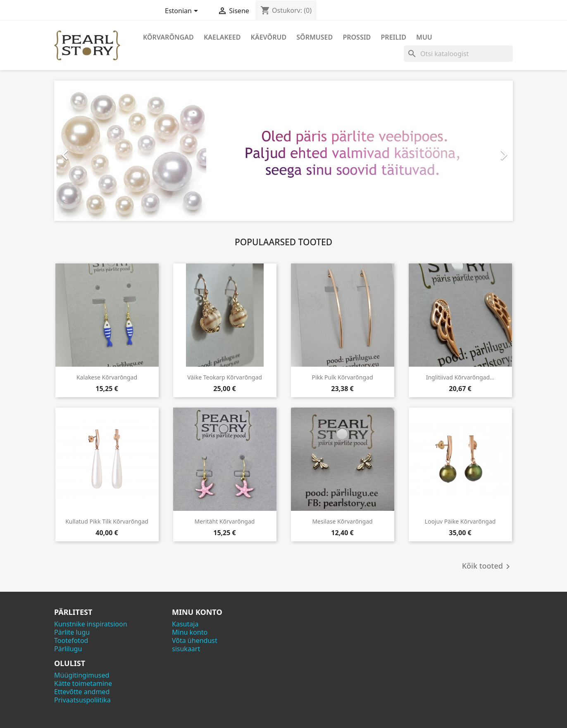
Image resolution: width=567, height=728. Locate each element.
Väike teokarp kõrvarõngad (225, 377)
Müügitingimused (82, 675)
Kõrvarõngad (168, 37)
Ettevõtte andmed (82, 692)
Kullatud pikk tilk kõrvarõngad (107, 521)
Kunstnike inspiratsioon (91, 624)
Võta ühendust (195, 640)
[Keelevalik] (183, 12)
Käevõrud (269, 37)
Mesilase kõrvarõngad (342, 521)
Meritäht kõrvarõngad (225, 521)
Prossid (357, 37)
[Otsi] (458, 54)
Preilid (394, 37)
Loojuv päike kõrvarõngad (460, 521)
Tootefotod (71, 640)
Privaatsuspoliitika (82, 700)
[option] (283, 151)
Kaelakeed (222, 37)
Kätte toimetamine (83, 683)
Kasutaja (185, 624)
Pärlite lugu (72, 632)
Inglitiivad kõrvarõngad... (460, 377)
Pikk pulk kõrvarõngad (342, 377)
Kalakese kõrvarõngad (107, 377)
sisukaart (186, 649)
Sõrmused (314, 37)
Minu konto (190, 632)
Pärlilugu (68, 649)
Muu (424, 37)
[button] (89, 151)
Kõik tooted (487, 567)
